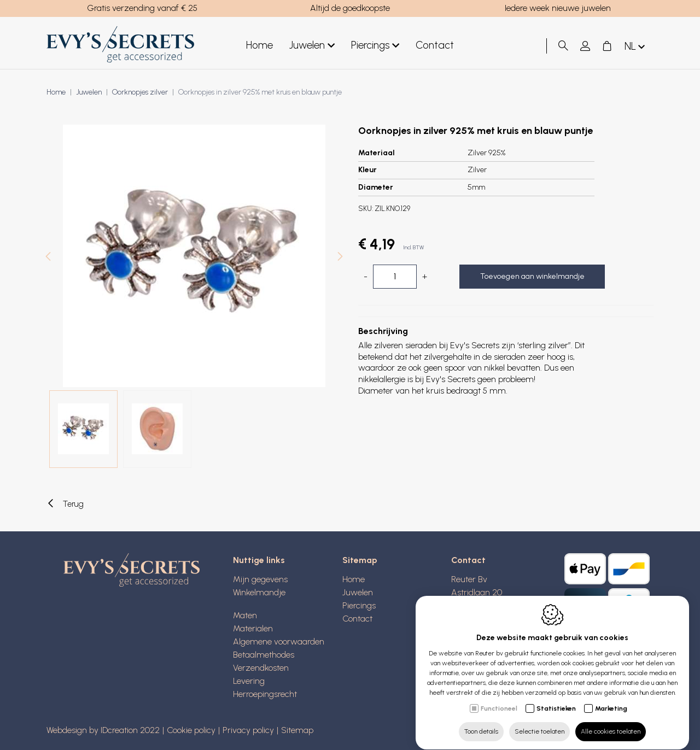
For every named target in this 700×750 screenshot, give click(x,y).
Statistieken (556, 698)
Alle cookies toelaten (611, 721)
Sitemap (297, 730)
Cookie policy (191, 730)
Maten (245, 615)
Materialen (253, 628)
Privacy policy (248, 730)
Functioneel (499, 698)
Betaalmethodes (264, 655)
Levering (249, 681)
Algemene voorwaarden (279, 641)
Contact (357, 619)
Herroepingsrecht (265, 694)
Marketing (611, 698)
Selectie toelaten (539, 721)
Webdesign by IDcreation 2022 (103, 730)
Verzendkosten (261, 668)
